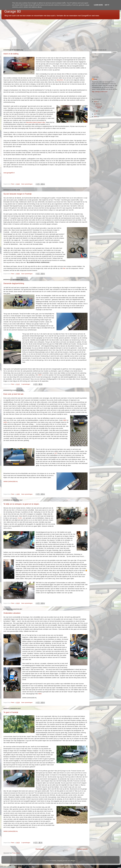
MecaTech (60, 80)
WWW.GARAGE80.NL (11, 481)
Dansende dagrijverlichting (14, 283)
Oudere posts (82, 849)
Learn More (98, 5)
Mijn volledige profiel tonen (100, 92)
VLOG (20, 518)
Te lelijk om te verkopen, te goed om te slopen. (21, 504)
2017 (96, 114)
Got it (107, 5)
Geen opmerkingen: (27, 184)
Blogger (73, 861)
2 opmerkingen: (26, 384)
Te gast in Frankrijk (11, 712)
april (97, 111)
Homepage (40, 849)
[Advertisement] (60, 33)
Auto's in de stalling (11, 54)
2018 (96, 102)
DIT (56, 453)
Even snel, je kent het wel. (14, 394)
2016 (96, 117)
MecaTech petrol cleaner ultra (36, 122)
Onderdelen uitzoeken (12, 613)
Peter (96, 79)
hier (64, 268)
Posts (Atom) (16, 853)
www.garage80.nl (9, 173)
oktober (98, 104)
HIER (40, 375)
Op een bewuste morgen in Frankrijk (18, 194)
